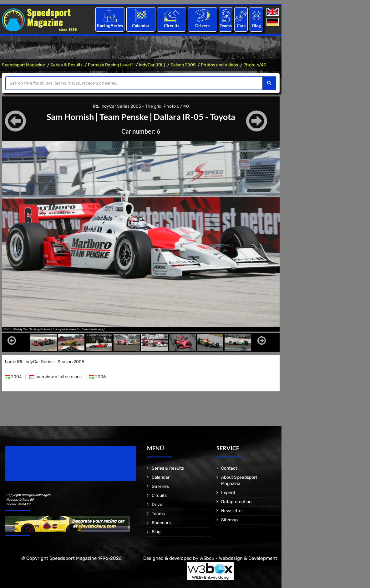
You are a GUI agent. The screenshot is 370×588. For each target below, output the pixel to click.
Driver (158, 505)
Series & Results (66, 65)
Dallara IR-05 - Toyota (197, 116)
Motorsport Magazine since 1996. (41, 468)
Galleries (160, 486)
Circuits (172, 26)
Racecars (161, 523)
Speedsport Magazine (23, 65)
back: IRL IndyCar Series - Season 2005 (45, 362)
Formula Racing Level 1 (111, 65)
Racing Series (110, 26)
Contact (229, 468)
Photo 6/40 (255, 65)
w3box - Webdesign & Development (238, 558)
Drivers (202, 26)
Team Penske (123, 116)
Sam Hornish (67, 116)
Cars (241, 26)
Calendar (141, 26)
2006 (97, 377)
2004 (13, 377)
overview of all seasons (56, 377)
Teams (226, 26)
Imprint (228, 493)
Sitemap (229, 520)
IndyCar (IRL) (152, 65)
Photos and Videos (219, 65)
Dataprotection (236, 502)
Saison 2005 (183, 65)
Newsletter (232, 511)
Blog (256, 26)
